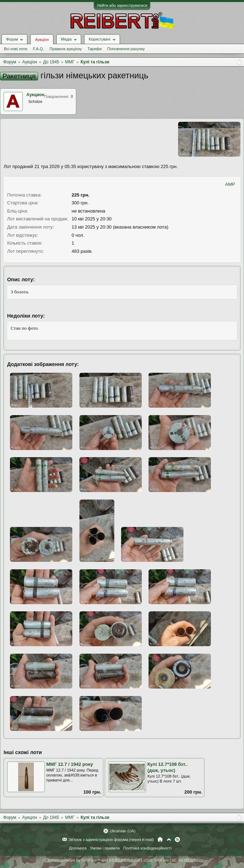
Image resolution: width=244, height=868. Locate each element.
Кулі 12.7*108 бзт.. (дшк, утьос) (168, 767)
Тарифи (95, 49)
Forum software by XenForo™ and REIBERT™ (122, 860)
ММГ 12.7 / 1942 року (70, 764)
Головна (160, 840)
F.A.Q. (38, 49)
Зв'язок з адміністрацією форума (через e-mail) (111, 840)
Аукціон (42, 40)
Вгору (169, 840)
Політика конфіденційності (147, 848)
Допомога (77, 848)
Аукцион (35, 95)
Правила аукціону (66, 49)
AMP (230, 184)
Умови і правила (105, 848)
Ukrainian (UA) (123, 831)
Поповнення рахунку (126, 49)
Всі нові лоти (15, 49)
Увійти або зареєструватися (122, 5)
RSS (177, 840)
